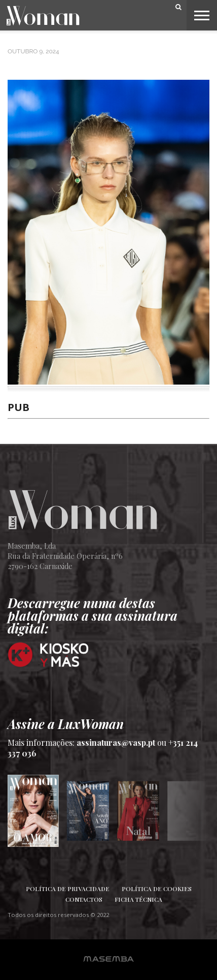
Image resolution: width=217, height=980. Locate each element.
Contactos (84, 899)
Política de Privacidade (68, 889)
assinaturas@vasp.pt (116, 742)
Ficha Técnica (138, 899)
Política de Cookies (157, 889)
